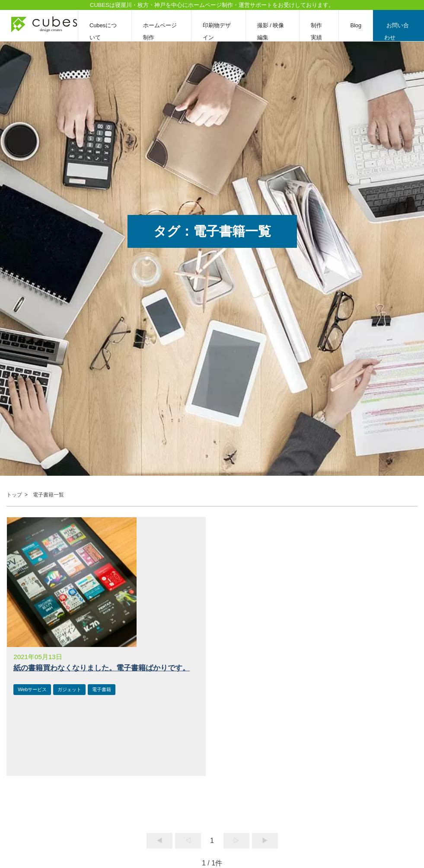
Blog (356, 25)
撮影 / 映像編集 (271, 31)
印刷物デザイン (217, 31)
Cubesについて (103, 31)
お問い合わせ (397, 31)
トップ (14, 495)
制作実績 (316, 31)
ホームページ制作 (160, 31)
